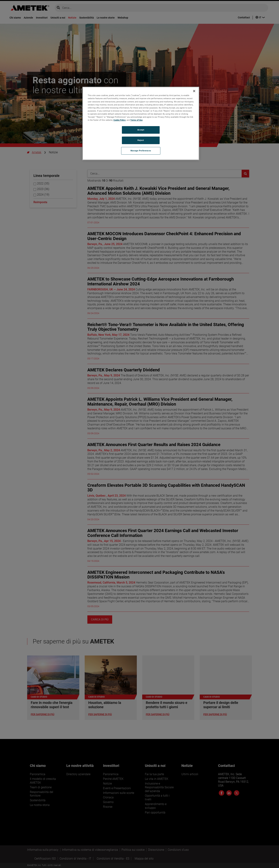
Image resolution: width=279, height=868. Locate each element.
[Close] (194, 91)
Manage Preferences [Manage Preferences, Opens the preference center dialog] (141, 151)
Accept (141, 130)
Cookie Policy (120, 120)
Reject (141, 140)
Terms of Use (136, 120)
